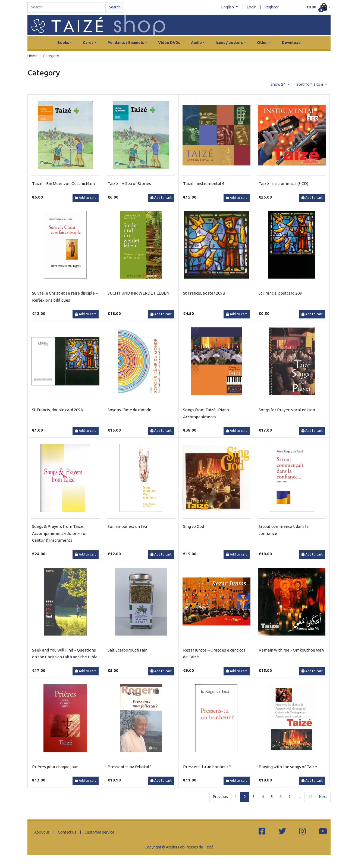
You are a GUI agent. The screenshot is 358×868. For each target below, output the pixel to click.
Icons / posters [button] (229, 43)
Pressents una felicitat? (130, 767)
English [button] (228, 7)
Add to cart (86, 198)
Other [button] (263, 43)
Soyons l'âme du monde (129, 410)
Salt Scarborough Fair (127, 650)
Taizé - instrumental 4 (204, 184)
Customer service (99, 832)
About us (42, 832)
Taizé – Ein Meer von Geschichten (63, 184)
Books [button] (63, 43)
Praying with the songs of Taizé (288, 767)
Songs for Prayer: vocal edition (287, 410)
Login (252, 7)
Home (32, 56)
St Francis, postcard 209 (280, 293)
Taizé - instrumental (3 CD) (283, 184)
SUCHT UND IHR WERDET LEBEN (138, 293)
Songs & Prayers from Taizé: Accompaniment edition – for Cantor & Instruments (59, 533)
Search (115, 7)
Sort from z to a (310, 84)
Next (323, 797)
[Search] (67, 7)
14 (310, 797)
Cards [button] (88, 43)
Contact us (67, 832)
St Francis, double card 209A (58, 410)
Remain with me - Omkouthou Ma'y (291, 650)
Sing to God (194, 526)
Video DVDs (169, 43)
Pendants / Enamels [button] (126, 43)
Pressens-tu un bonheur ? (207, 767)
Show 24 (278, 84)
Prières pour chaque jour (55, 767)
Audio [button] (196, 43)
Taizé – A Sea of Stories (129, 184)
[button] (318, 7)
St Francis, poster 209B (204, 293)
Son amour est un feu (127, 526)
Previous (220, 797)
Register (272, 7)
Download (291, 43)
